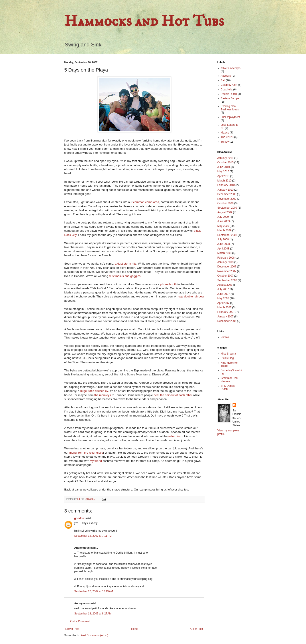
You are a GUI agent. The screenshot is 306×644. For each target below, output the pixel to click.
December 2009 (227, 194)
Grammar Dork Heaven (230, 380)
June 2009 (224, 221)
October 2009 (226, 203)
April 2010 (223, 176)
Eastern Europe (230, 98)
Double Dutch (229, 94)
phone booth (168, 284)
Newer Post (72, 629)
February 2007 (226, 312)
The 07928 (227, 137)
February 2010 (226, 185)
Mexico (225, 133)
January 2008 (226, 262)
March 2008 (224, 253)
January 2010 (226, 190)
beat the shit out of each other (173, 395)
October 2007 (226, 276)
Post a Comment (80, 621)
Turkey (225, 142)
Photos (225, 337)
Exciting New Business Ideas (230, 108)
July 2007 (223, 289)
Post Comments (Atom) (94, 635)
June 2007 (224, 294)
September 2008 (227, 235)
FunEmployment (230, 117)
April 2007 (223, 303)
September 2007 (227, 280)
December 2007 (227, 267)
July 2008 (223, 239)
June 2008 (224, 244)
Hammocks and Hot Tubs (144, 21)
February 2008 (226, 258)
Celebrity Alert (229, 85)
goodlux (80, 518)
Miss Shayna (228, 354)
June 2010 (224, 167)
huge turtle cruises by (94, 391)
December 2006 (227, 321)
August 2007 (225, 285)
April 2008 (223, 249)
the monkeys (103, 395)
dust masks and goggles (125, 276)
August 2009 (225, 212)
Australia (226, 76)
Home (135, 629)
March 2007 (224, 307)
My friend (96, 461)
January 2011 (226, 158)
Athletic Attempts (231, 68)
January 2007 (226, 317)
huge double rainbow (190, 296)
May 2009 (223, 226)
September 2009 (227, 208)
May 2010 (223, 171)
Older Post (197, 629)
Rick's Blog (227, 358)
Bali (223, 80)
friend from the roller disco (86, 453)
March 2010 (224, 181)
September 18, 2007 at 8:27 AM (93, 614)
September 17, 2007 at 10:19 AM (94, 591)
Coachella (227, 90)
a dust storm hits (126, 264)
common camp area (146, 202)
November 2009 (227, 199)
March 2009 (224, 230)
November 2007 (227, 271)
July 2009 (223, 217)
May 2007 (223, 298)
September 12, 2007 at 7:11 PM (93, 536)
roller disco (176, 436)
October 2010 (226, 162)
